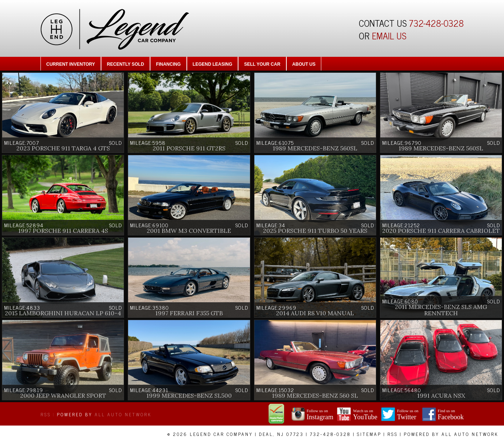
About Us (304, 64)
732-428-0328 (436, 23)
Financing (168, 64)
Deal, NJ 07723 (281, 434)
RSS (46, 414)
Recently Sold (126, 64)
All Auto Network (123, 414)
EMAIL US (389, 35)
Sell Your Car (262, 64)
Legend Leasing (213, 64)
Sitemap (369, 434)
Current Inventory (71, 64)
